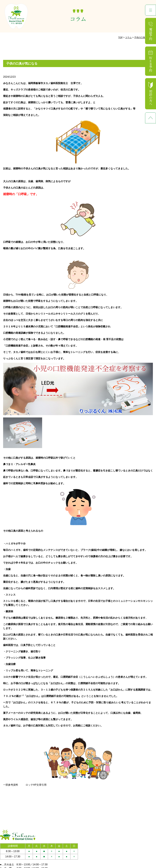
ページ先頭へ (151, 118)
